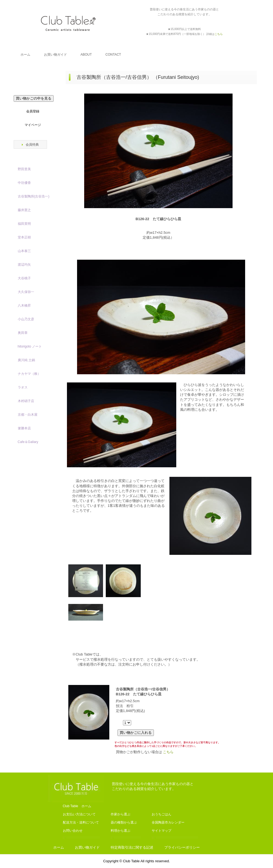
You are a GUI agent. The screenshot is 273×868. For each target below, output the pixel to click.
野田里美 (24, 169)
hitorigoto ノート (30, 346)
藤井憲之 (24, 210)
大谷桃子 (24, 278)
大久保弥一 (26, 292)
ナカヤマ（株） (29, 374)
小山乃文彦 (26, 319)
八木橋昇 (24, 306)
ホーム (25, 55)
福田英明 (24, 224)
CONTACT (113, 55)
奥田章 (23, 333)
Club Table (68, 23)
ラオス (23, 387)
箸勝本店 (24, 428)
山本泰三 (24, 251)
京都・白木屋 (29, 415)
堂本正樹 (24, 237)
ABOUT (86, 55)
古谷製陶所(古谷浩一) (34, 196)
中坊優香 (24, 183)
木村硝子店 (26, 401)
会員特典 (32, 145)
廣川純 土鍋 (26, 360)
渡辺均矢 (24, 265)
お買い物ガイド (55, 55)
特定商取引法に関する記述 (132, 847)
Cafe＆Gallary (28, 442)
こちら (168, 752)
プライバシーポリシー (182, 847)
